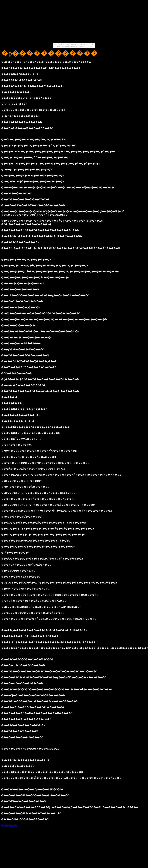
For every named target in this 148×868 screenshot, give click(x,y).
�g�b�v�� (9, 825)
